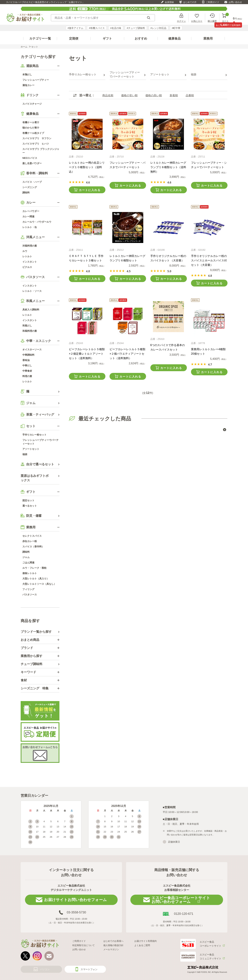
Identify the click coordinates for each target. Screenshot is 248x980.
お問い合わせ (235, 2)
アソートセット (160, 74)
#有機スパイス (97, 28)
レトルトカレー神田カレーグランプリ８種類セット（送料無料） (168, 167)
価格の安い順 (129, 95)
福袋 (194, 74)
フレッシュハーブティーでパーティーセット (125, 74)
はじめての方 (190, 2)
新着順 (174, 95)
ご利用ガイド (213, 2)
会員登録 (169, 2)
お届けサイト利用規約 (146, 941)
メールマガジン (111, 949)
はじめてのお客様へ (113, 941)
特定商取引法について (84, 945)
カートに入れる (90, 190)
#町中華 (176, 28)
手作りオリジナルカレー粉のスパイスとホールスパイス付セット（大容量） (209, 260)
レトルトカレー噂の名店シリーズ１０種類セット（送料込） (87, 167)
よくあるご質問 (142, 945)
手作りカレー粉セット (83, 74)
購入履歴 (212, 21)
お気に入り (197, 21)
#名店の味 (116, 28)
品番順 (190, 95)
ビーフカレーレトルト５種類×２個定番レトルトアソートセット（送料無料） (87, 354)
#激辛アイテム (76, 28)
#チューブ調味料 (136, 28)
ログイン (181, 21)
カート (225, 18)
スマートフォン (89, 969)
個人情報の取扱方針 (113, 945)
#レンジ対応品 (158, 28)
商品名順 (108, 95)
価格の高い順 (154, 95)
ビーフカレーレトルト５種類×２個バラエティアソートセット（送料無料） (127, 354)
